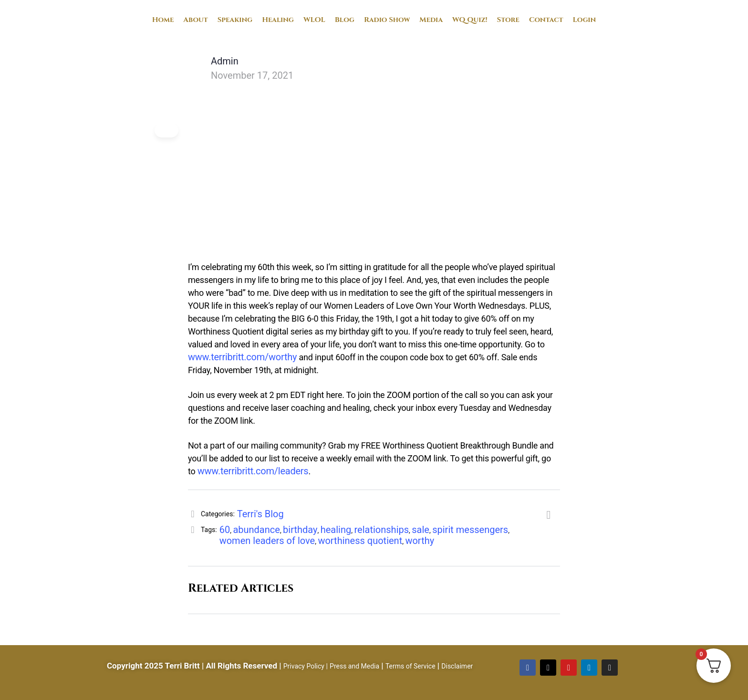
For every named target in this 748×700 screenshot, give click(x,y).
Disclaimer (457, 666)
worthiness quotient (360, 541)
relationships (382, 530)
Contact (546, 20)
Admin (225, 61)
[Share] (549, 515)
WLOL (314, 20)
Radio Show (387, 20)
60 (225, 530)
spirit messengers (470, 530)
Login (585, 20)
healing (336, 530)
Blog (345, 20)
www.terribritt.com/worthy (242, 357)
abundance (256, 530)
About (195, 20)
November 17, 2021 (252, 75)
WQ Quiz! (470, 20)
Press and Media (354, 666)
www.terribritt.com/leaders (253, 471)
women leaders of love (267, 541)
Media (431, 20)
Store (508, 20)
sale (421, 530)
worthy (420, 541)
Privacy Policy (304, 666)
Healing (278, 20)
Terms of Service (410, 666)
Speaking (235, 20)
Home (163, 20)
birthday (300, 530)
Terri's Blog (260, 514)
